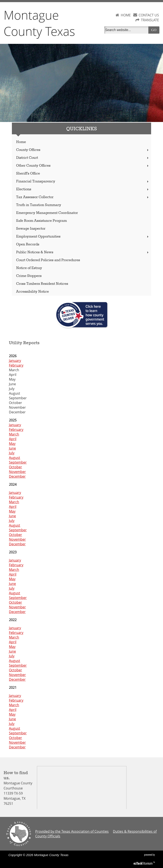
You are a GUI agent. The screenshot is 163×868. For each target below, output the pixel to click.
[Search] (127, 30)
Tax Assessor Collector (83, 197)
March (14, 434)
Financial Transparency (83, 181)
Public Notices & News (83, 252)
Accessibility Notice (32, 292)
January (15, 361)
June (12, 448)
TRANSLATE (150, 20)
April (13, 439)
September (18, 462)
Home (21, 142)
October (15, 467)
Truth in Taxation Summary (39, 205)
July (12, 453)
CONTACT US (149, 15)
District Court (83, 158)
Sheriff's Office (28, 174)
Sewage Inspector (31, 229)
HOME (126, 15)
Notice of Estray (29, 268)
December (17, 476)
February (16, 365)
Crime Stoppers (29, 276)
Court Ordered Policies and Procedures (48, 260)
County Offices (83, 150)
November (17, 472)
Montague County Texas (39, 23)
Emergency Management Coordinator (47, 213)
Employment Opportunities (83, 237)
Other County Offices (83, 166)
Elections (83, 189)
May (12, 444)
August (15, 458)
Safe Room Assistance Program (41, 221)
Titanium (143, 863)
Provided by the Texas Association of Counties (72, 831)
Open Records (28, 244)
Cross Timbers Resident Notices (42, 284)
